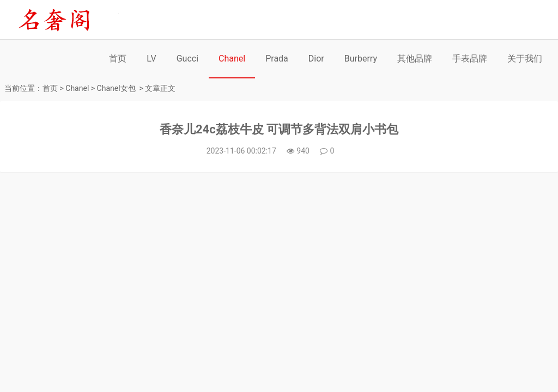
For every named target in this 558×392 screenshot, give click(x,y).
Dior (316, 59)
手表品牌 (470, 59)
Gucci (187, 59)
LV (151, 59)
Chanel (232, 59)
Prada (277, 59)
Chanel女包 (116, 88)
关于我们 (525, 59)
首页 (118, 59)
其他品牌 (415, 59)
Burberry (361, 59)
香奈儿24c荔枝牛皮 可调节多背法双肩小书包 (279, 129)
